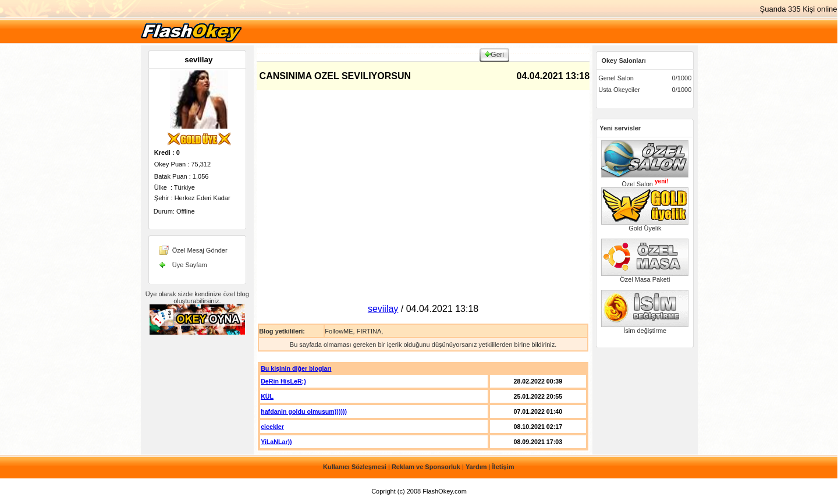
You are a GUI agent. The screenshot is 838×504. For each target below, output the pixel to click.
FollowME (339, 331)
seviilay (198, 60)
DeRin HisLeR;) (283, 381)
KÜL (267, 396)
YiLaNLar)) (276, 442)
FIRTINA (369, 331)
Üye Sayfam (190, 265)
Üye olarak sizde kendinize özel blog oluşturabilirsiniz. (197, 297)
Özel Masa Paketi (645, 276)
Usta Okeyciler (619, 90)
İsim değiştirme (645, 328)
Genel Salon (616, 78)
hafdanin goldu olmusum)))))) (304, 411)
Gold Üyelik (645, 225)
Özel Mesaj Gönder (200, 250)
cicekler (272, 427)
